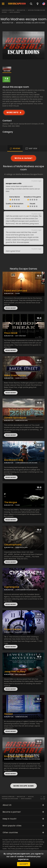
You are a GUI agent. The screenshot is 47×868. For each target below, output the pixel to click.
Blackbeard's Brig (14, 460)
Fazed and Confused (16, 291)
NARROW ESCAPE (21, 420)
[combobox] (37, 4)
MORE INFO (13, 112)
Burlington (21, 10)
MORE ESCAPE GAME (24, 786)
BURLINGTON (8, 23)
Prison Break (11, 333)
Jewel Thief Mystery (15, 672)
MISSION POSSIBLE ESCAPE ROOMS (30, 23)
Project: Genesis (13, 629)
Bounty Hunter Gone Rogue (19, 756)
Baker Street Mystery (15, 375)
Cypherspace (12, 587)
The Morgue (11, 502)
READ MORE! (11, 350)
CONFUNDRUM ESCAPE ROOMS (26, 463)
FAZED (18, 505)
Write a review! (23, 158)
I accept (24, 864)
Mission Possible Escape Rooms (18, 798)
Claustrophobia (13, 545)
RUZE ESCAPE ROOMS (23, 632)
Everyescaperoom (8, 10)
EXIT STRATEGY (21, 336)
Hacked (8, 714)
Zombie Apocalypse (15, 418)
